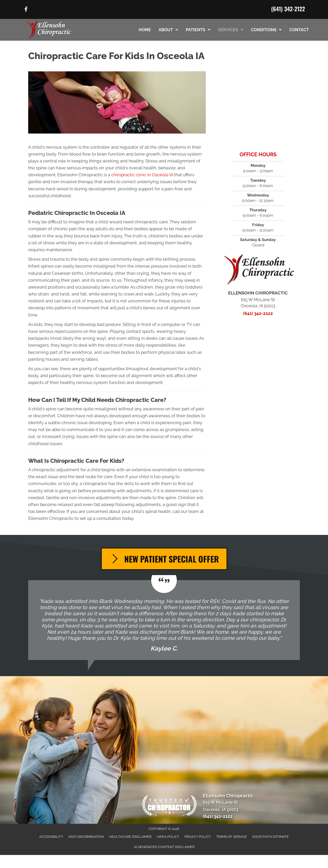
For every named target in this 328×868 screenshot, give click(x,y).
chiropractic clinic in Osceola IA (142, 175)
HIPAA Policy (168, 837)
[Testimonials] (164, 620)
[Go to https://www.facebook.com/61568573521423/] (26, 10)
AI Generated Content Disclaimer (164, 847)
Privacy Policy (198, 837)
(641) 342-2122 (288, 9)
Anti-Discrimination (86, 837)
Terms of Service (231, 837)
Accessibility (51, 837)
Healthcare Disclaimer (130, 837)
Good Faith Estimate (270, 837)
